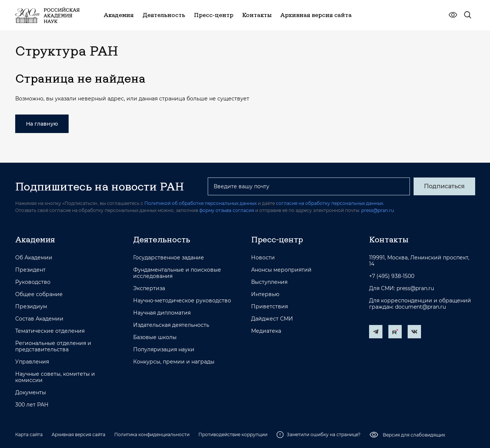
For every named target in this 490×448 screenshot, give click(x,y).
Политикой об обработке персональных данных (200, 203)
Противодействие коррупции (233, 434)
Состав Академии (39, 319)
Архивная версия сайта (78, 434)
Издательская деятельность (171, 325)
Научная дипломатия (162, 313)
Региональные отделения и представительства (53, 346)
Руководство (33, 282)
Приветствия (269, 307)
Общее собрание (39, 294)
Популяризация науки (164, 350)
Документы (31, 393)
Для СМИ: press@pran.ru (402, 288)
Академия (35, 239)
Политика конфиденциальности (152, 434)
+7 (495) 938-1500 (392, 276)
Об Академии (34, 258)
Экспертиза (149, 288)
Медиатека (266, 331)
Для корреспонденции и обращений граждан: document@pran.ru (420, 304)
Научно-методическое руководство (182, 301)
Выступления (269, 282)
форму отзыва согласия (227, 210)
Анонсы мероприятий (281, 270)
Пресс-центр (277, 239)
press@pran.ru (378, 210)
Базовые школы (155, 337)
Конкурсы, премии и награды (174, 362)
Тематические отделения (50, 331)
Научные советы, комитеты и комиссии (55, 377)
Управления (32, 362)
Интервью (265, 294)
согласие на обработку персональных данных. (330, 203)
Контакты (389, 239)
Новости (263, 258)
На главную (42, 124)
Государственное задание (169, 258)
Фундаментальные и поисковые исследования (177, 273)
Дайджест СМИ (272, 319)
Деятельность (162, 239)
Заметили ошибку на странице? (318, 435)
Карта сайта (29, 434)
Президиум (31, 307)
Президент (30, 270)
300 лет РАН (32, 405)
